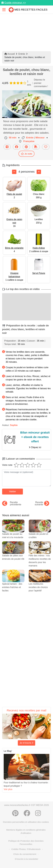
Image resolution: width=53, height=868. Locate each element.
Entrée (22, 54)
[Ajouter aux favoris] (46, 147)
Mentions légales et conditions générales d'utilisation (26, 831)
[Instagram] (38, 813)
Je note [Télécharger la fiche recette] (27, 154)
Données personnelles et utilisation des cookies (26, 822)
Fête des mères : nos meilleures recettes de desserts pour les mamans (40, 557)
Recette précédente (12, 503)
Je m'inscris (27, 743)
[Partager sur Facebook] (17, 147)
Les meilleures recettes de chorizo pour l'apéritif (40, 583)
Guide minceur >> (15, 3)
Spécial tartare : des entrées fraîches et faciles (13, 583)
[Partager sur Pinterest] (26, 147)
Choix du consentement (25, 854)
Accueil (10, 54)
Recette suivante (42, 503)
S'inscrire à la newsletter (26, 859)
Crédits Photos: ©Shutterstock (26, 849)
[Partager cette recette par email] (7, 147)
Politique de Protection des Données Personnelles (26, 842)
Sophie (14, 425)
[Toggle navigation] (4, 10)
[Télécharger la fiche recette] (36, 147)
